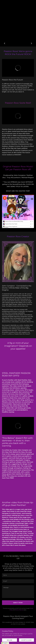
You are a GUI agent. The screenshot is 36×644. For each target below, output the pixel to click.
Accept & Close (26, 640)
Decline (10, 640)
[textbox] (18, 575)
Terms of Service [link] (19, 610)
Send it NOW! (18, 603)
